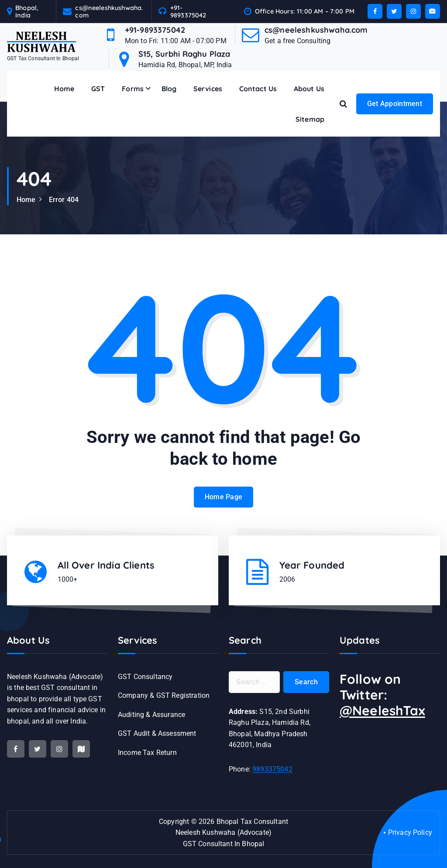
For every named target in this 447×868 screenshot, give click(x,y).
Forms (133, 89)
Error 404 (64, 200)
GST (98, 89)
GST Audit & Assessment (157, 733)
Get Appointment (395, 104)
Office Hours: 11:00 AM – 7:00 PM (305, 11)
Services (208, 89)
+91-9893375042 (188, 12)
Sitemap (310, 119)
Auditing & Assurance (151, 715)
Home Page (224, 510)
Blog (169, 89)
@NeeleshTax (382, 710)
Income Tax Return (147, 753)
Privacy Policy (410, 832)
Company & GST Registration (164, 695)
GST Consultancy (145, 677)
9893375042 (272, 769)
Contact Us (258, 89)
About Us (309, 89)
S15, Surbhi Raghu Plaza (184, 54)
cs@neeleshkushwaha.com (109, 12)
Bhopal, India (27, 12)
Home (64, 89)
